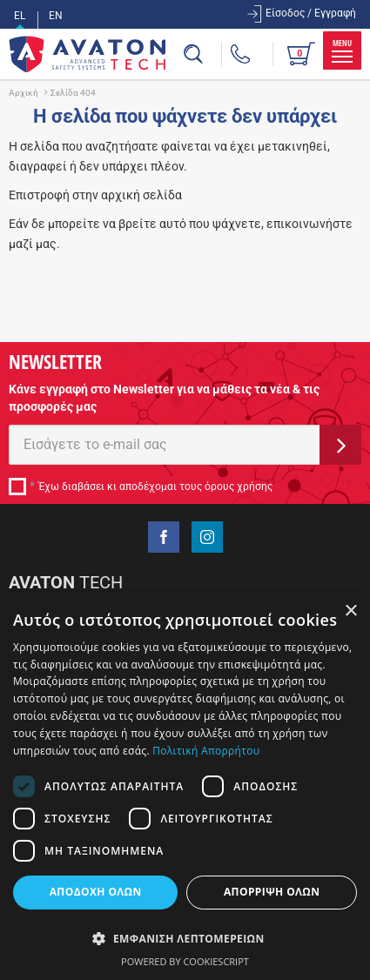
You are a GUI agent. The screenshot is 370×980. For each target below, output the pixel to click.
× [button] (350, 611)
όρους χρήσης (239, 487)
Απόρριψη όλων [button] (272, 892)
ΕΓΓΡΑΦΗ (340, 445)
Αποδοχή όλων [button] (96, 892)
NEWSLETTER (55, 361)
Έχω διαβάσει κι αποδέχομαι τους (155, 487)
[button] (185, 938)
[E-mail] (165, 445)
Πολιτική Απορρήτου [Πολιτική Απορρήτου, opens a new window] (206, 751)
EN (56, 16)
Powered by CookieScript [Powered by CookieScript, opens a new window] (185, 961)
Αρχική (24, 93)
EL (20, 16)
